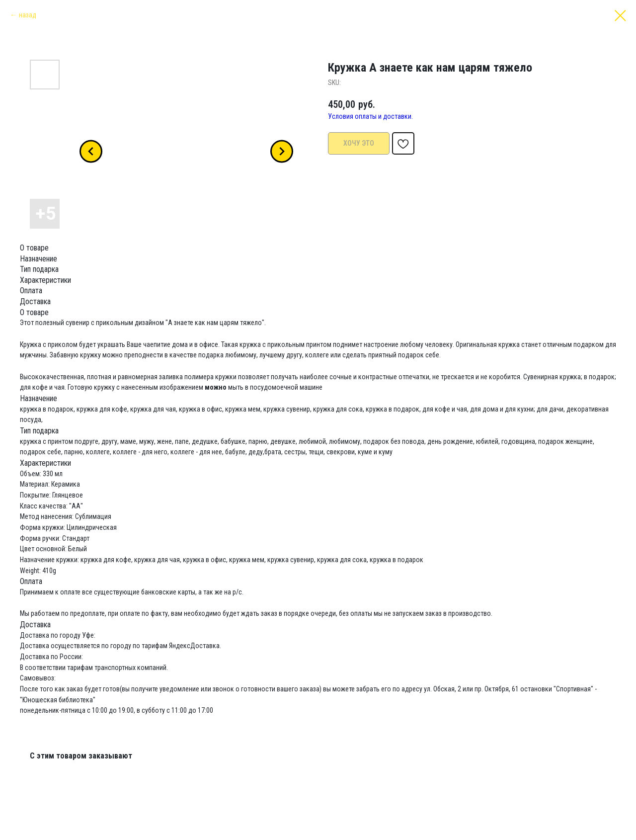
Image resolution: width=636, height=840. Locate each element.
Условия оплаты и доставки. (370, 116)
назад (28, 15)
